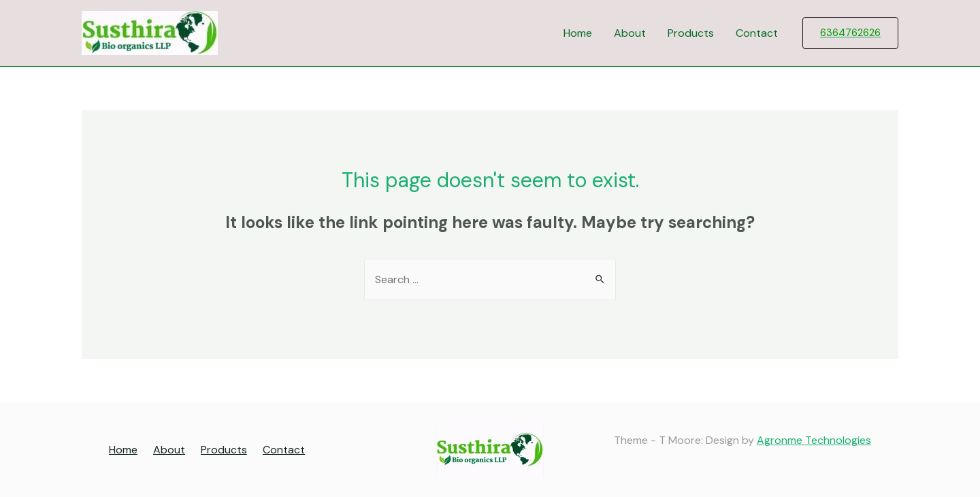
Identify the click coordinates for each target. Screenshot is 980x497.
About (630, 33)
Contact (757, 33)
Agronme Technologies (814, 440)
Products (691, 33)
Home (578, 33)
